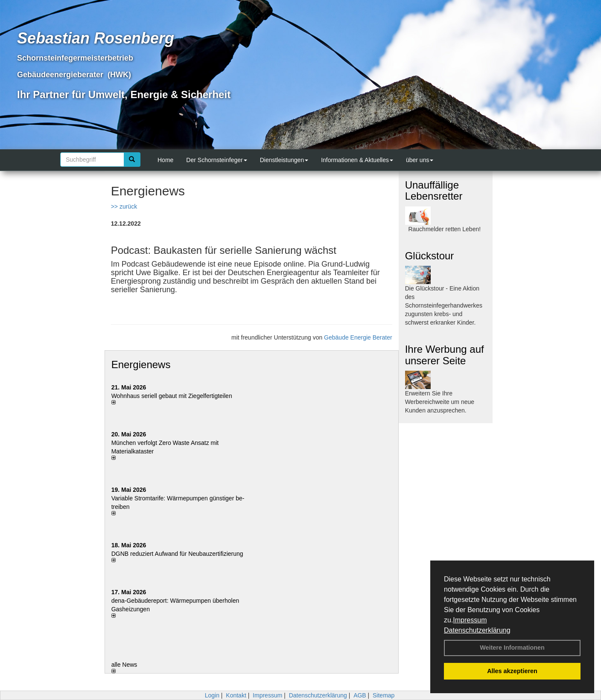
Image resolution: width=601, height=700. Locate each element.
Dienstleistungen (284, 160)
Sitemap (384, 695)
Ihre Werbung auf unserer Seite (445, 355)
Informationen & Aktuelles (357, 160)
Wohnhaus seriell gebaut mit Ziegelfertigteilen (172, 396)
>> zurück (124, 206)
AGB (360, 695)
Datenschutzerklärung (477, 630)
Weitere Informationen (512, 648)
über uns (420, 160)
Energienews (141, 365)
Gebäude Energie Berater (358, 337)
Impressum (470, 620)
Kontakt (236, 695)
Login (212, 695)
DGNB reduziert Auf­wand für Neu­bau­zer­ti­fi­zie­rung (177, 554)
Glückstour (430, 256)
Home (165, 160)
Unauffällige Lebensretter (434, 190)
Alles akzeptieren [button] (512, 671)
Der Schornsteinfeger (216, 160)
